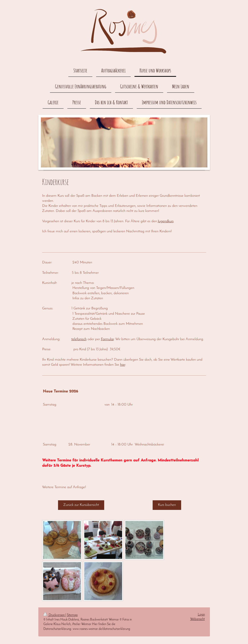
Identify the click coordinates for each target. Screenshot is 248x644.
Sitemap (72, 615)
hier (123, 365)
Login (201, 615)
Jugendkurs (166, 221)
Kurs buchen (167, 505)
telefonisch (79, 339)
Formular (107, 339)
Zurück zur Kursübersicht (81, 505)
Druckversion (54, 615)
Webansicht (198, 619)
